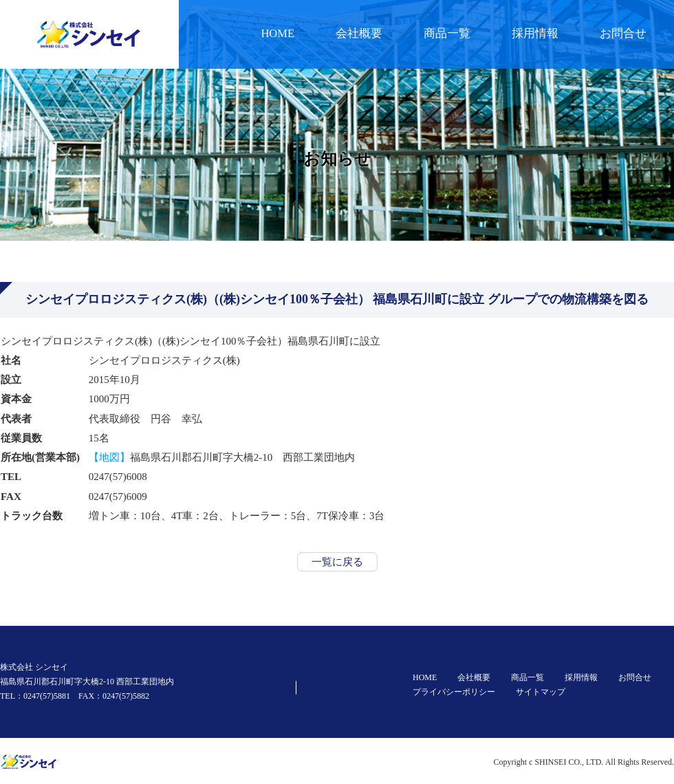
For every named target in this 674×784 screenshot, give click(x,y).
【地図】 (109, 457)
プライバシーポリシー (454, 692)
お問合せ (623, 33)
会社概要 (359, 33)
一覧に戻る (337, 562)
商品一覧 (447, 33)
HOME (278, 33)
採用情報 (535, 33)
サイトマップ (541, 692)
